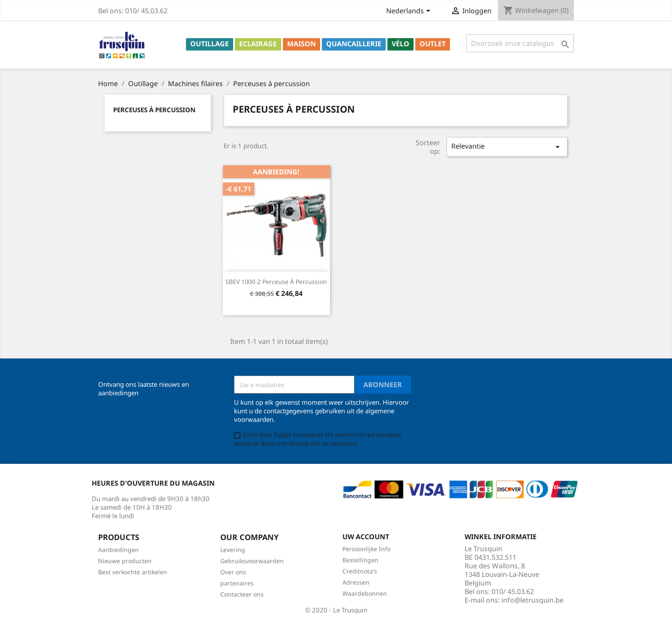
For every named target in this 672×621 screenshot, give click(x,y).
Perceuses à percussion (154, 110)
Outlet (433, 44)
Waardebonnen (365, 593)
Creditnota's (360, 571)
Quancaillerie (354, 44)
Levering (233, 550)
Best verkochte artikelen (133, 572)
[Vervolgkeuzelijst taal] (410, 12)
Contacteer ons (242, 594)
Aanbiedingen (118, 550)
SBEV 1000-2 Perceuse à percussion (276, 282)
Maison (301, 44)
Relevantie (507, 147)
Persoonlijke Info (366, 549)
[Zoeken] (520, 43)
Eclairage (258, 44)
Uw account (366, 537)
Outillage (210, 44)
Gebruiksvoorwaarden (252, 561)
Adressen (356, 582)
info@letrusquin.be (532, 600)
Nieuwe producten (125, 561)
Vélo (400, 44)
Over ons (233, 572)
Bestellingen (360, 560)
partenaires (237, 583)
